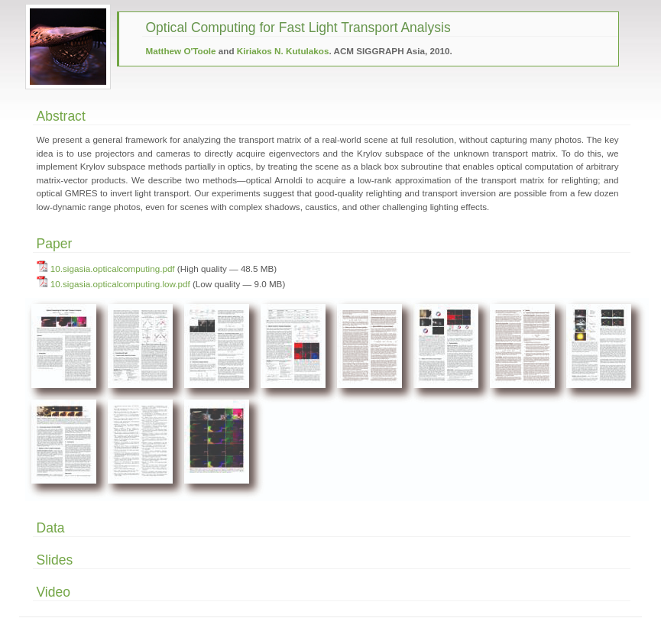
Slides (55, 560)
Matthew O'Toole (181, 51)
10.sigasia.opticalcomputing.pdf (113, 269)
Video (53, 592)
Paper (55, 244)
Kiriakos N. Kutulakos (283, 51)
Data (51, 528)
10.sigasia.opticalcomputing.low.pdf (120, 284)
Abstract (61, 116)
